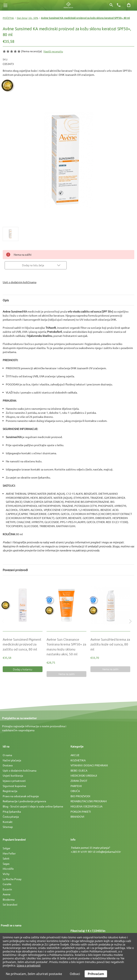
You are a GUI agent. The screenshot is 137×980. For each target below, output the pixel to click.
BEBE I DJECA (79, 770)
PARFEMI (76, 786)
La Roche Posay (12, 879)
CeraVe (7, 884)
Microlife (8, 869)
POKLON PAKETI (81, 811)
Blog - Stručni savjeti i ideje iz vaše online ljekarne (33, 806)
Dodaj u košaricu (23, 669)
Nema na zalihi (67, 674)
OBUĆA (75, 791)
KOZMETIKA (78, 760)
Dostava (8, 765)
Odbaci (75, 974)
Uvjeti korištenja (13, 775)
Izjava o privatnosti (14, 781)
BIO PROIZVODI (80, 796)
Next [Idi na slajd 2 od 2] (129, 625)
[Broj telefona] (119, 5)
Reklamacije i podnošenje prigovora (24, 801)
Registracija (10, 791)
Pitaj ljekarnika (12, 811)
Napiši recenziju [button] (53, 51)
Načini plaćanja (12, 760)
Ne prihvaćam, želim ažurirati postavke (34, 974)
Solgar (6, 848)
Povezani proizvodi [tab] (15, 570)
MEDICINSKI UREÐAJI (84, 775)
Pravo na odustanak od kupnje (21, 796)
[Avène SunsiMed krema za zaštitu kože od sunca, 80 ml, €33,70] (110, 605)
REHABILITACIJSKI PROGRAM (89, 801)
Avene (7, 894)
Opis (6, 300)
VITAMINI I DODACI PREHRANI (89, 765)
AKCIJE (75, 755)
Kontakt (8, 822)
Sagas (6, 864)
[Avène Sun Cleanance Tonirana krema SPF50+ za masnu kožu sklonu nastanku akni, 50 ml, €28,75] (66, 605)
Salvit (6, 858)
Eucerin (7, 889)
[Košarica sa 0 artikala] (129, 5)
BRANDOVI (77, 817)
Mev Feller (9, 853)
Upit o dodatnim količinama (20, 282)
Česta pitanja (11, 817)
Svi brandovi (10, 904)
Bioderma (9, 899)
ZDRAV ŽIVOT (79, 781)
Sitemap (8, 827)
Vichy (6, 874)
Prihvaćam (96, 974)
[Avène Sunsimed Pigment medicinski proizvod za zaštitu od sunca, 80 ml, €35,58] (23, 605)
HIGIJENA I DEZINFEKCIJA (86, 806)
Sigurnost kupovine (14, 786)
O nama (7, 755)
